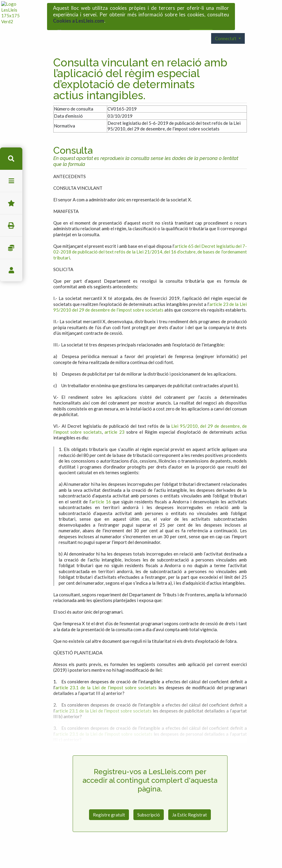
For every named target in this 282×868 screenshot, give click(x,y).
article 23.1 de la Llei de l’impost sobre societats (106, 676)
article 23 (114, 421)
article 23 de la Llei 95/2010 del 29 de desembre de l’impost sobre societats (150, 296)
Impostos (11, 248)
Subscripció (149, 803)
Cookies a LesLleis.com (79, 19)
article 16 (101, 490)
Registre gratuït (109, 803)
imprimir (11, 226)
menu (11, 181)
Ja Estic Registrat (190, 803)
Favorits (11, 203)
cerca (11, 159)
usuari (11, 270)
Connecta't (226, 27)
